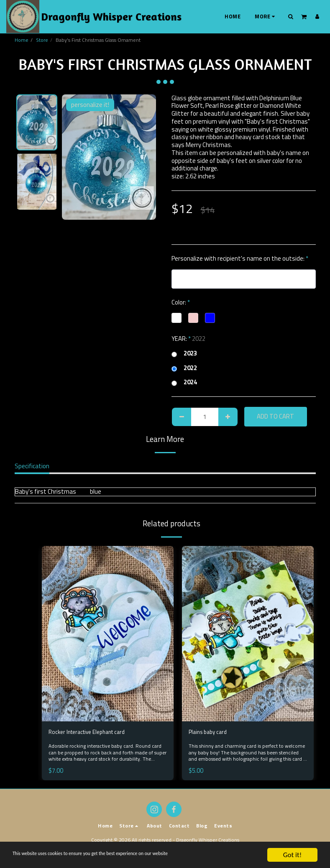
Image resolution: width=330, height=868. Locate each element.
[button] (291, 16)
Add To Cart (275, 416)
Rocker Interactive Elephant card (92, 733)
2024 (184, 382)
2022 (184, 368)
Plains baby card (210, 733)
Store (42, 40)
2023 (184, 354)
